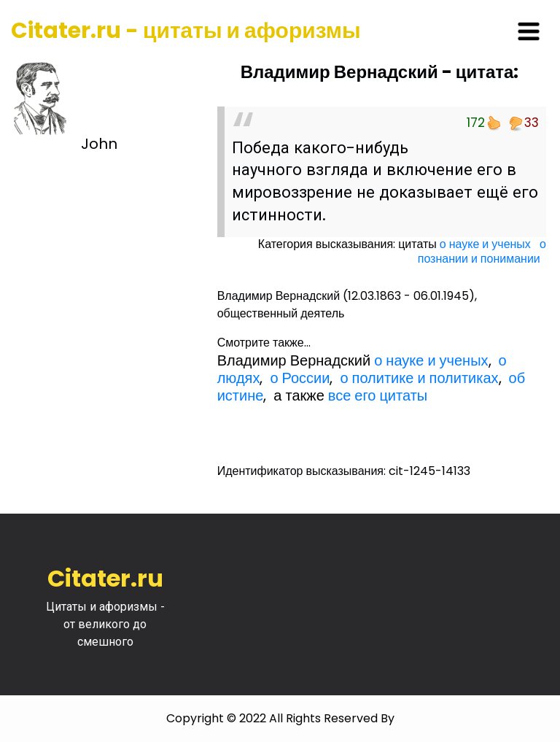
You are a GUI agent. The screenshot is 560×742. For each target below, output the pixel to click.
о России (300, 378)
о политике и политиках (419, 378)
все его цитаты (378, 395)
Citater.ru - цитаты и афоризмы (186, 31)
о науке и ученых (485, 244)
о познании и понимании (482, 251)
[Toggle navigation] (529, 31)
